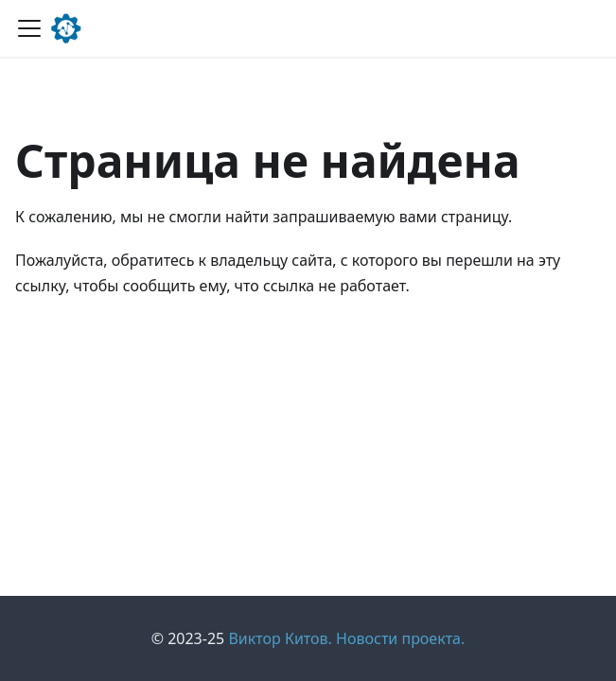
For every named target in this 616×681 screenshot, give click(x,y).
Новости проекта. (400, 638)
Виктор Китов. (280, 638)
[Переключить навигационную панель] (29, 28)
